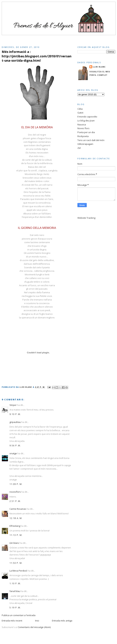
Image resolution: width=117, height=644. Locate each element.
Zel (79, 148)
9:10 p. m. (15, 414)
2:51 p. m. (15, 501)
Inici (37, 621)
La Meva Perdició (18, 571)
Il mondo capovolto (87, 117)
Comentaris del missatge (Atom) (34, 627)
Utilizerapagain (85, 144)
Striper (13, 405)
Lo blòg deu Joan (86, 121)
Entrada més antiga (62, 621)
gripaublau (15, 422)
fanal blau (15, 591)
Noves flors (83, 128)
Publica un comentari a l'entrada (19, 615)
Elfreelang (15, 526)
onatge (13, 453)
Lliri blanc (14, 543)
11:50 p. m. (16, 563)
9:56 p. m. (15, 445)
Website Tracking (86, 218)
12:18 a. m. (16, 518)
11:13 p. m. (16, 535)
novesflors (15, 492)
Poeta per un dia (86, 132)
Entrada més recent (12, 621)
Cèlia (80, 109)
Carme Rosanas (18, 509)
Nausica (82, 124)
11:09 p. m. (16, 484)
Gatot (80, 113)
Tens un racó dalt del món (91, 140)
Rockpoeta (83, 136)
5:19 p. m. (15, 607)
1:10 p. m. (15, 583)
